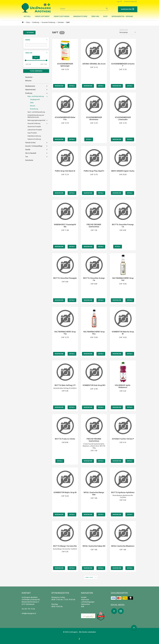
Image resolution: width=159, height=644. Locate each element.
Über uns (95, 16)
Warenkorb (59, 86)
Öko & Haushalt (31, 153)
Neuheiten (29, 77)
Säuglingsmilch (35, 99)
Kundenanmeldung (131, 1)
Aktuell (27, 16)
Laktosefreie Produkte (35, 130)
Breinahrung (34, 109)
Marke (28, 40)
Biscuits (33, 106)
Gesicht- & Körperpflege (34, 146)
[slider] (26, 60)
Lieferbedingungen (88, 602)
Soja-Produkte (32, 133)
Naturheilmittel (30, 90)
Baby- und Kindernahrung (36, 96)
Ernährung (36, 22)
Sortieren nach (124, 30)
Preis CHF (29, 53)
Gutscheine (29, 160)
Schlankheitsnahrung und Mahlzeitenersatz (36, 116)
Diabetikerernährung (34, 136)
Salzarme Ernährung (34, 139)
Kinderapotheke (80, 16)
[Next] (96, 577)
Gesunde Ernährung (48, 22)
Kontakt (84, 597)
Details (73, 86)
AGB (83, 607)
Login (119, 1)
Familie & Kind (30, 143)
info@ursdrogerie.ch (29, 613)
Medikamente (30, 86)
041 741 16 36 (30, 609)
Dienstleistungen (62, 16)
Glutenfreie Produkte (34, 127)
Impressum (85, 600)
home (23, 22)
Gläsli (32, 103)
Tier (27, 157)
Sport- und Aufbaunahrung (36, 112)
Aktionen (28, 81)
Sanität (28, 150)
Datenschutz (85, 604)
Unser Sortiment (42, 16)
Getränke (61, 22)
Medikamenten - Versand (122, 16)
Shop (105, 16)
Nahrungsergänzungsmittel (36, 120)
